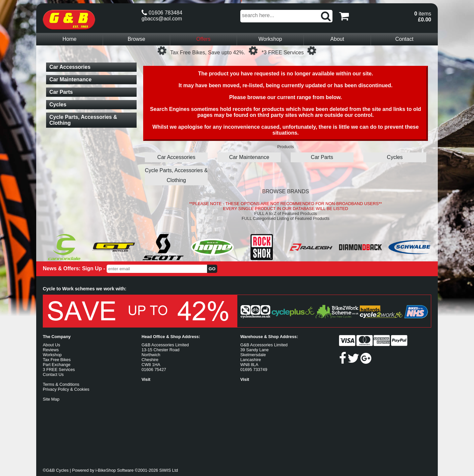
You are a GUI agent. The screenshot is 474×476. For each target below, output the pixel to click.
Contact (404, 39)
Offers (203, 39)
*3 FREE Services (283, 53)
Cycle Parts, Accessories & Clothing (176, 175)
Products (286, 147)
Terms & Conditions (61, 384)
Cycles (395, 157)
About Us (52, 345)
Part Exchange (57, 365)
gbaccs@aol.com (162, 19)
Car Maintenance (249, 157)
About (337, 39)
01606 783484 (162, 13)
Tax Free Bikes (57, 360)
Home (70, 39)
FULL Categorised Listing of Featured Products (286, 218)
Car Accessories (176, 157)
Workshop (270, 39)
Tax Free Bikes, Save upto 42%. (208, 53)
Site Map (51, 399)
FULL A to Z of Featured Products (285, 213)
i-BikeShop (106, 470)
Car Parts (322, 157)
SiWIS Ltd (169, 470)
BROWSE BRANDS (285, 191)
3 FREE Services (59, 370)
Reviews (51, 350)
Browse (136, 39)
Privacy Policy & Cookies (66, 389)
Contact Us (53, 374)
